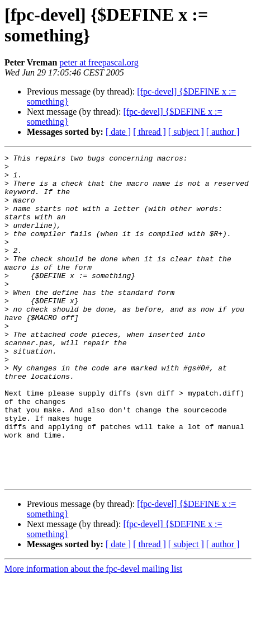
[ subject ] (186, 132)
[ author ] (223, 132)
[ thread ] (150, 132)
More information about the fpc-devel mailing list (93, 634)
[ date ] (118, 132)
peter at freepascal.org (99, 62)
